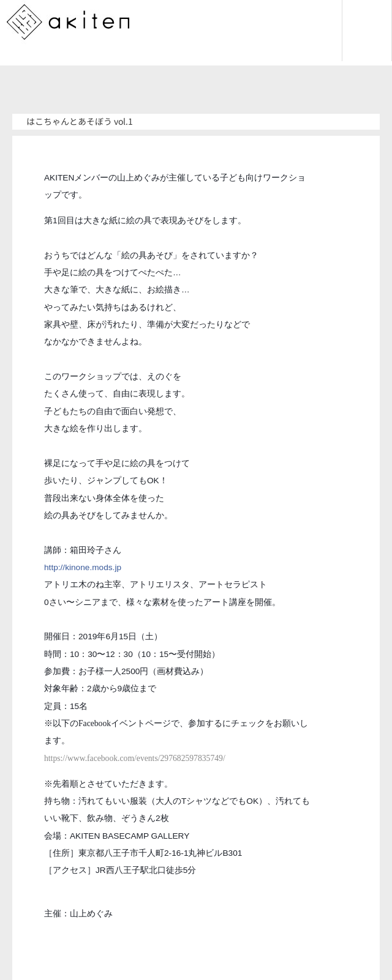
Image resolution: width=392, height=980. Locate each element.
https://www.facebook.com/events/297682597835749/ (135, 758)
